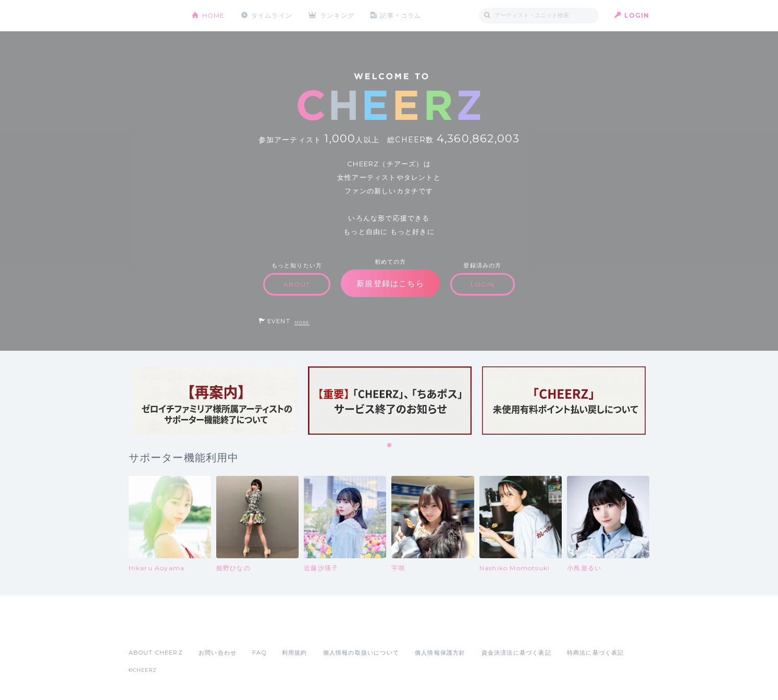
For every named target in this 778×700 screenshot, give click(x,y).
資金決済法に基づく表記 (516, 653)
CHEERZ (152, 16)
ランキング (337, 15)
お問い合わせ (218, 653)
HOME (214, 15)
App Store (153, 630)
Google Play (208, 630)
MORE (302, 322)
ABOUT (297, 284)
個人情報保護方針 (440, 653)
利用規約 (295, 653)
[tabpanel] (216, 401)
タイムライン (272, 15)
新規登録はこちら (390, 283)
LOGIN (637, 15)
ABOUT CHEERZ (156, 653)
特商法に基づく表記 (596, 653)
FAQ (259, 653)
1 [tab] (390, 446)
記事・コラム (400, 15)
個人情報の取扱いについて (361, 653)
